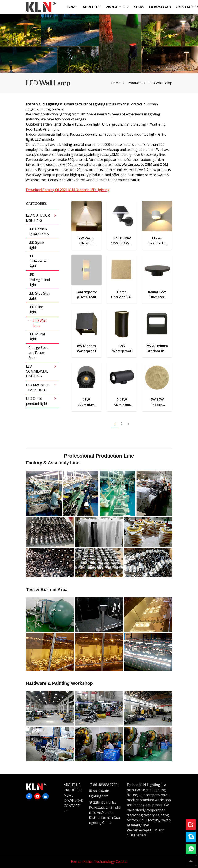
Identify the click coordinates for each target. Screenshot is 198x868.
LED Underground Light (39, 280)
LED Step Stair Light (40, 296)
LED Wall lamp (40, 324)
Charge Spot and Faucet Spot (38, 353)
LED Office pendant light (37, 402)
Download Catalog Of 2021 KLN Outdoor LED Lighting (69, 190)
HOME (72, 7)
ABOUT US (92, 7)
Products (134, 83)
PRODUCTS (116, 7)
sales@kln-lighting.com (100, 793)
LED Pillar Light (36, 310)
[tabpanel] (99, 43)
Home (116, 83)
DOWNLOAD (160, 7)
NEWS (139, 7)
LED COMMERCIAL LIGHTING (37, 372)
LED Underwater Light (38, 261)
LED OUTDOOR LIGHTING (38, 218)
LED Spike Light (36, 245)
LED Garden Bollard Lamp (39, 232)
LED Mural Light (37, 337)
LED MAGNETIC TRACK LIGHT (38, 388)
